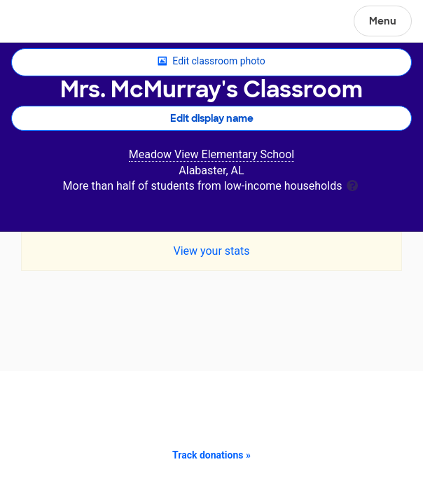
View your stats (211, 251)
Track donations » (211, 455)
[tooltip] (352, 184)
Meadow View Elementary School (212, 154)
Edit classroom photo (211, 62)
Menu (383, 21)
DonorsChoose (44, 22)
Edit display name (212, 118)
